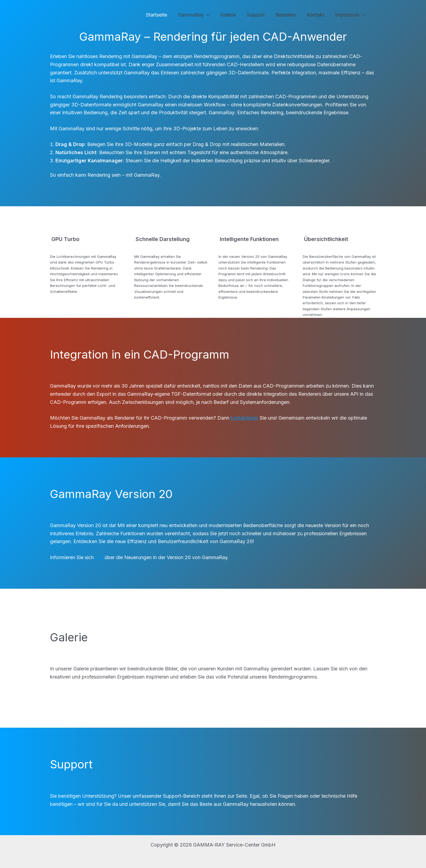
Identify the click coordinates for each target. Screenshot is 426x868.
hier (100, 557)
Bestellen (288, 15)
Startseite (164, 15)
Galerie (233, 15)
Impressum (351, 15)
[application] (213, 15)
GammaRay (200, 15)
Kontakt (317, 15)
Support (259, 15)
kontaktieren (245, 418)
